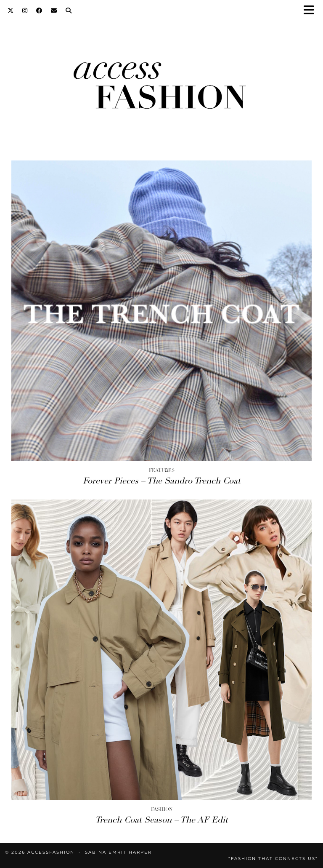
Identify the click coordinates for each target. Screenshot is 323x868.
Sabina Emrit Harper (118, 852)
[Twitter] (11, 11)
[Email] (54, 11)
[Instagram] (25, 11)
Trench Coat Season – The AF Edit (161, 820)
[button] (312, 11)
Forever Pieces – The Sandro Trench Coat (162, 481)
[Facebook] (39, 11)
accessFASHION (51, 852)
